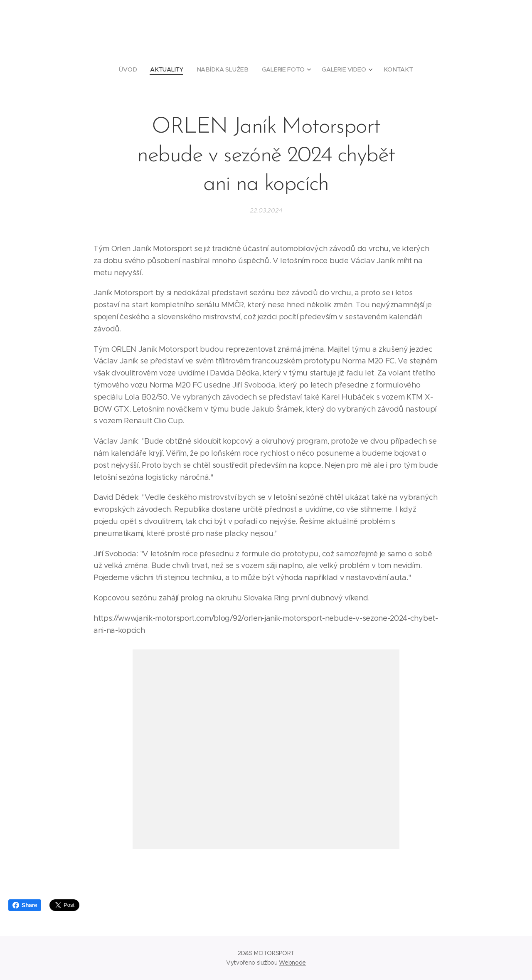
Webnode (292, 963)
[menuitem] (132, 69)
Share (25, 905)
